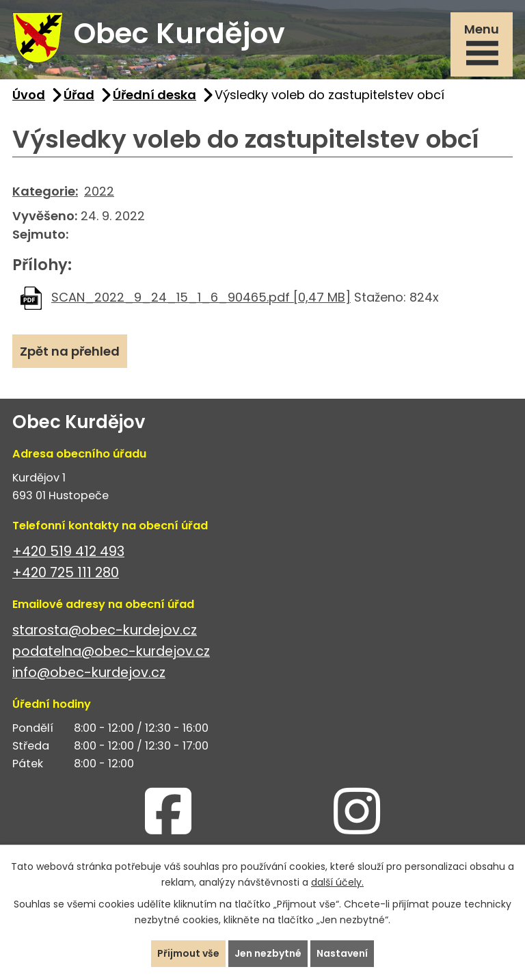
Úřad (79, 95)
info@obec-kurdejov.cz (89, 673)
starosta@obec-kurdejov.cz (105, 630)
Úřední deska (154, 95)
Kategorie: (45, 191)
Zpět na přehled (70, 351)
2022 (99, 191)
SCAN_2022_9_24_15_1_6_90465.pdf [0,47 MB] (201, 297)
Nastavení (342, 953)
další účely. (337, 882)
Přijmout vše (188, 953)
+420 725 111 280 (66, 573)
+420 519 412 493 (68, 552)
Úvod (29, 95)
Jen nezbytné (268, 953)
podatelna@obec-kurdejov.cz (111, 651)
